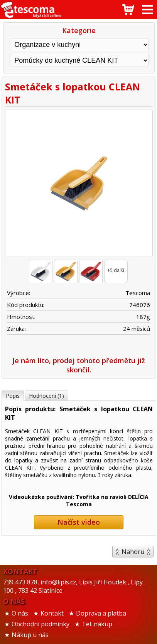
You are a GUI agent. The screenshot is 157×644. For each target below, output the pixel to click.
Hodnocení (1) (46, 396)
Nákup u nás (30, 635)
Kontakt (52, 613)
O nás (20, 613)
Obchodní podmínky (41, 624)
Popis (13, 396)
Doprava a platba (101, 613)
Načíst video (79, 522)
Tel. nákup (97, 624)
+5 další (116, 270)
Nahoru (133, 552)
